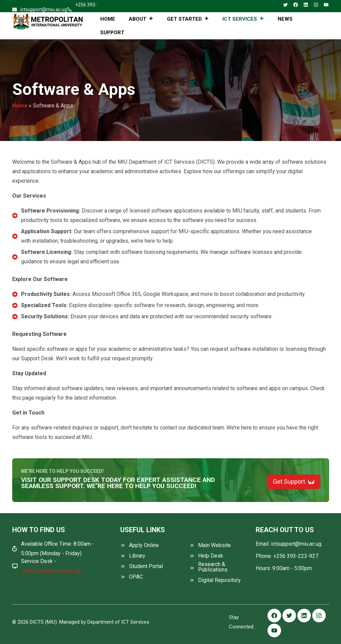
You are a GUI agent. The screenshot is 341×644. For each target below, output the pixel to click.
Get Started (188, 19)
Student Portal (146, 566)
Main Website (215, 545)
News (285, 19)
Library (137, 556)
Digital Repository (219, 580)
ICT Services (243, 19)
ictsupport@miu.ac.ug (44, 9)
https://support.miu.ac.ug (51, 571)
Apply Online (144, 545)
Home (108, 19)
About (141, 19)
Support (112, 33)
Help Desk (211, 556)
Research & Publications (213, 567)
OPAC (136, 577)
